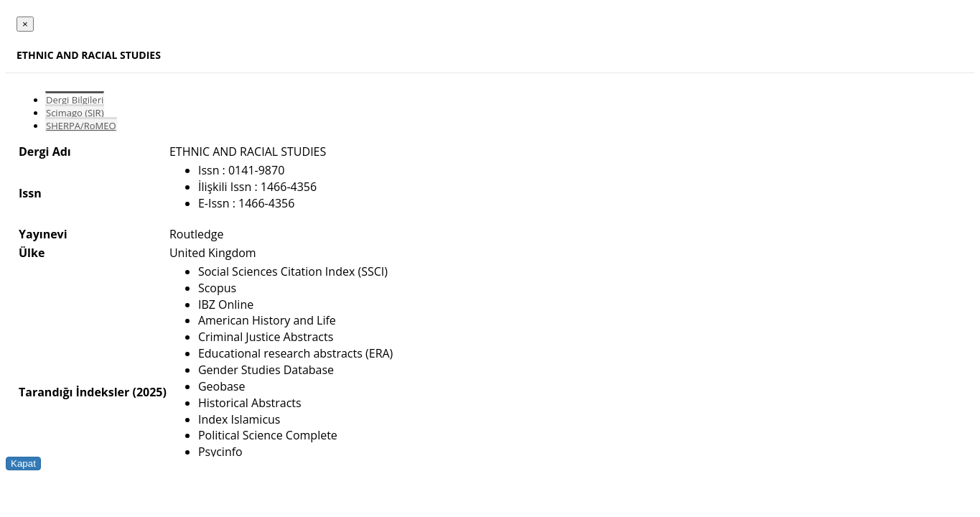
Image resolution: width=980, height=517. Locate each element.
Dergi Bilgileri (75, 100)
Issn (30, 193)
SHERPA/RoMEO (81, 126)
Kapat (23, 464)
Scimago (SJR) (75, 113)
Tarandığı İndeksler (74, 392)
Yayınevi (43, 234)
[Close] (25, 24)
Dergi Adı (45, 152)
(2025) (149, 392)
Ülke (32, 253)
